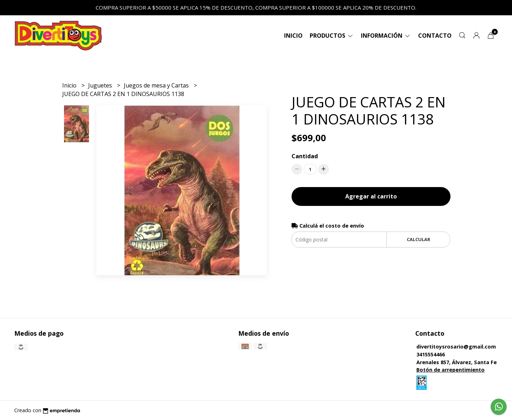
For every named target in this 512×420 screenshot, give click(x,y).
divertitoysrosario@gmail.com (456, 347)
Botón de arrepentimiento (450, 370)
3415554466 (431, 354)
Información (386, 36)
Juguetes (101, 85)
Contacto (435, 36)
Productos (332, 36)
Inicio (293, 36)
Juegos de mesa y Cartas (157, 85)
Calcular (418, 239)
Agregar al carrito (371, 196)
